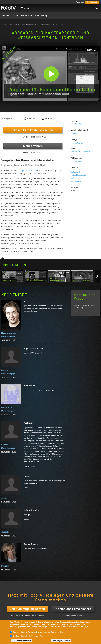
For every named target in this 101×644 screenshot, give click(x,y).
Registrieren (92, 2)
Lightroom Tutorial (29, 170)
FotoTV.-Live (27, 15)
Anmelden (80, 2)
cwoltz (4, 498)
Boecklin (5, 370)
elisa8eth (5, 532)
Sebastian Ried (76, 124)
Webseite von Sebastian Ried (81, 152)
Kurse (15, 15)
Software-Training (77, 143)
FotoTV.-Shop (41, 15)
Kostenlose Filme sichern (73, 609)
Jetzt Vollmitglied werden (27, 609)
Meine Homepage (8, 336)
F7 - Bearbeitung (76, 161)
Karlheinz (5, 445)
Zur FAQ (77, 312)
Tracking (16, 632)
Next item (97, 276)
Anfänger (74, 134)
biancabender (7, 407)
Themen (6, 15)
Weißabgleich (75, 172)
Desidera (5, 566)
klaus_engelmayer (9, 333)
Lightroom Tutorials (51, 25)
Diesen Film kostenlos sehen (33, 130)
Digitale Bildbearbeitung (27, 25)
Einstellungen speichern (61, 641)
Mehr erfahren (33, 146)
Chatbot (16, 636)
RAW (72, 178)
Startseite (7, 25)
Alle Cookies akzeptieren (22, 641)
